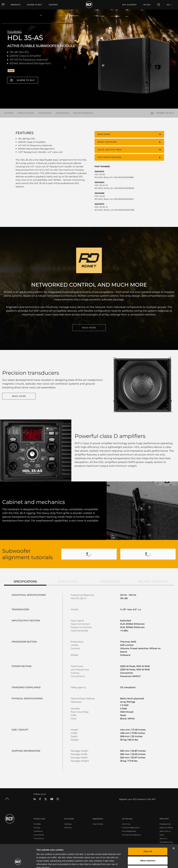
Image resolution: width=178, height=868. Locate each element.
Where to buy (26, 80)
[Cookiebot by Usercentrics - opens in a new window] (18, 863)
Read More (19, 396)
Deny (148, 850)
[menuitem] (35, 5)
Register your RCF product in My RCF (137, 799)
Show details (143, 863)
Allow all (148, 831)
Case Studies (98, 824)
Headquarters (165, 824)
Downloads (45, 113)
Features (9, 113)
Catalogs (68, 824)
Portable (37, 824)
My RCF (147, 5)
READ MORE (89, 328)
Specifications (26, 113)
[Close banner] (174, 828)
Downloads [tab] (68, 582)
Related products (83, 113)
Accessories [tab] (110, 582)
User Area (126, 824)
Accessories (62, 113)
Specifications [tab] (25, 582)
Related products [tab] (153, 582)
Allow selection (148, 841)
